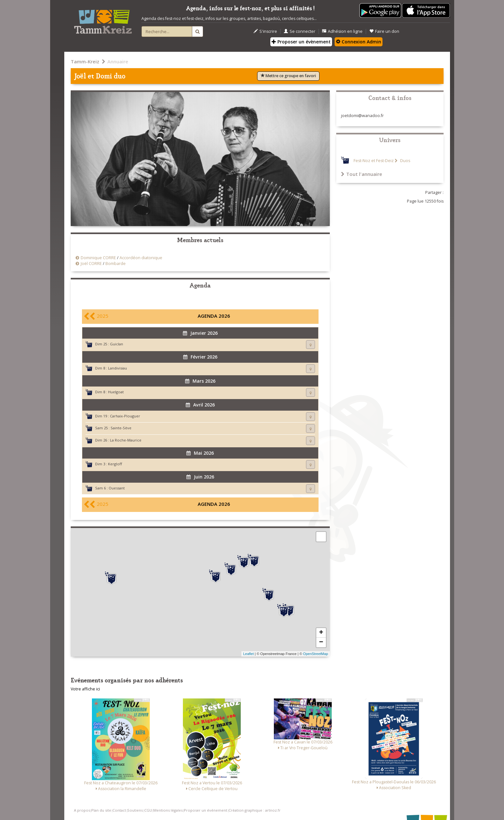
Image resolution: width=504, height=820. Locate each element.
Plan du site (101, 810)
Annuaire (118, 61)
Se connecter (300, 31)
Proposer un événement (206, 810)
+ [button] (321, 633)
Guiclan (117, 344)
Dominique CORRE (98, 258)
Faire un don (384, 31)
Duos (405, 161)
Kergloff (115, 464)
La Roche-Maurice (126, 440)
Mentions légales (168, 810)
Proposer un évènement (301, 42)
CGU (148, 810)
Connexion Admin (359, 42)
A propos (82, 810)
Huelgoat (116, 392)
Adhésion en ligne (342, 31)
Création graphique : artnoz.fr (255, 810)
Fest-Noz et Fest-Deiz (374, 161)
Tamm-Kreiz (85, 61)
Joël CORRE (91, 264)
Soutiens (135, 810)
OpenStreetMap (316, 654)
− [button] (321, 642)
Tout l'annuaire (362, 174)
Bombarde (116, 264)
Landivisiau (117, 368)
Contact (119, 810)
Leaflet (248, 654)
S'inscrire (265, 31)
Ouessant (117, 488)
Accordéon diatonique (141, 258)
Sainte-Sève (121, 428)
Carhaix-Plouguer (125, 416)
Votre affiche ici (85, 689)
